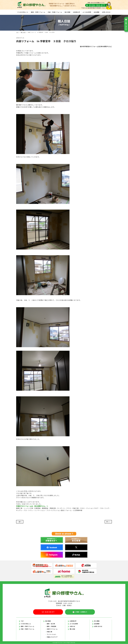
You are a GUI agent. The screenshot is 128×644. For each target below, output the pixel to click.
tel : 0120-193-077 (48, 612)
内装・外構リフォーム (55, 12)
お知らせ (72, 626)
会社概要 (97, 12)
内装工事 (49, 632)
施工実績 (67, 12)
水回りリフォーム (51, 629)
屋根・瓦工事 (50, 624)
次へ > (108, 522)
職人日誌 (23, 32)
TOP (17, 32)
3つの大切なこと (23, 12)
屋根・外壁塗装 (51, 626)
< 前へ (20, 522)
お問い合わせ (106, 12)
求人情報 (96, 621)
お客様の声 (76, 12)
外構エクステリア (51, 637)
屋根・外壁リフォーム (38, 12)
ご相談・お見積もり (80, 612)
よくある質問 (87, 12)
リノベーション (51, 634)
